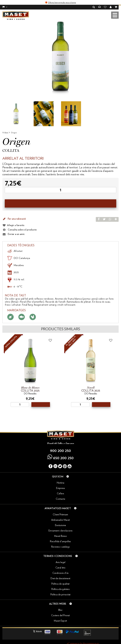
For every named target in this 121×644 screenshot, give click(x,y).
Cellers (61, 489)
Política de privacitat (60, 590)
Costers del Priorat (60, 611)
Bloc (60, 606)
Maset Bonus (60, 531)
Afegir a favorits (16, 221)
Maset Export (60, 616)
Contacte (60, 494)
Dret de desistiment (60, 574)
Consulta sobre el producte (20, 225)
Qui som (60, 472)
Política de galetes (60, 585)
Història (61, 478)
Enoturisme (61, 521)
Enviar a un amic (14, 230)
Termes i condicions (60, 551)
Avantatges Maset (61, 503)
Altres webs (60, 599)
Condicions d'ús (61, 569)
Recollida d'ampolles (60, 537)
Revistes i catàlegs (60, 542)
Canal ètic (61, 563)
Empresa (60, 484)
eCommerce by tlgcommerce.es (83, 639)
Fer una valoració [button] (14, 214)
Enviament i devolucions (61, 526)
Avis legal (60, 558)
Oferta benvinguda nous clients (62, 3)
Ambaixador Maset (61, 515)
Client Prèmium (60, 510)
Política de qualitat (60, 579)
